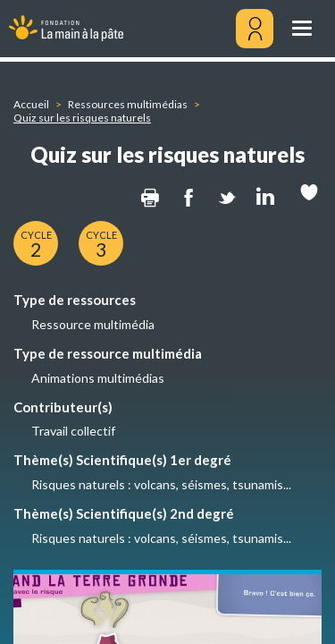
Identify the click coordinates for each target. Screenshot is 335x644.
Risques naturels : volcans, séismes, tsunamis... (161, 484)
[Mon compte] (255, 29)
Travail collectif (73, 431)
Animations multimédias (98, 378)
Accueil (31, 104)
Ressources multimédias (128, 104)
